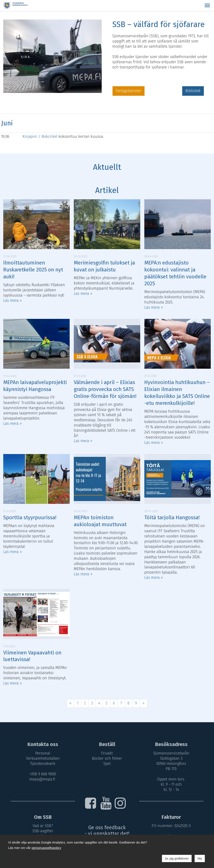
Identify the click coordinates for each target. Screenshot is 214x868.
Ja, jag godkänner (177, 858)
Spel (107, 764)
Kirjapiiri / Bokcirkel (40, 136)
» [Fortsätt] (143, 703)
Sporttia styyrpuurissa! (30, 518)
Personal (42, 753)
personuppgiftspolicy (46, 848)
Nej (200, 858)
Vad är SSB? (42, 826)
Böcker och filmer (107, 758)
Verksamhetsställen (42, 758)
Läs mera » (13, 300)
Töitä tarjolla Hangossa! (172, 518)
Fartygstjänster (129, 91)
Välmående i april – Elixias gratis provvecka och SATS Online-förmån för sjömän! (105, 389)
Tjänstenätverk (42, 764)
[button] (207, 5)
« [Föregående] (71, 703)
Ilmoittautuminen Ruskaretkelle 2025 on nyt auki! (33, 270)
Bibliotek (193, 91)
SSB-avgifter (42, 831)
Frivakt (107, 753)
